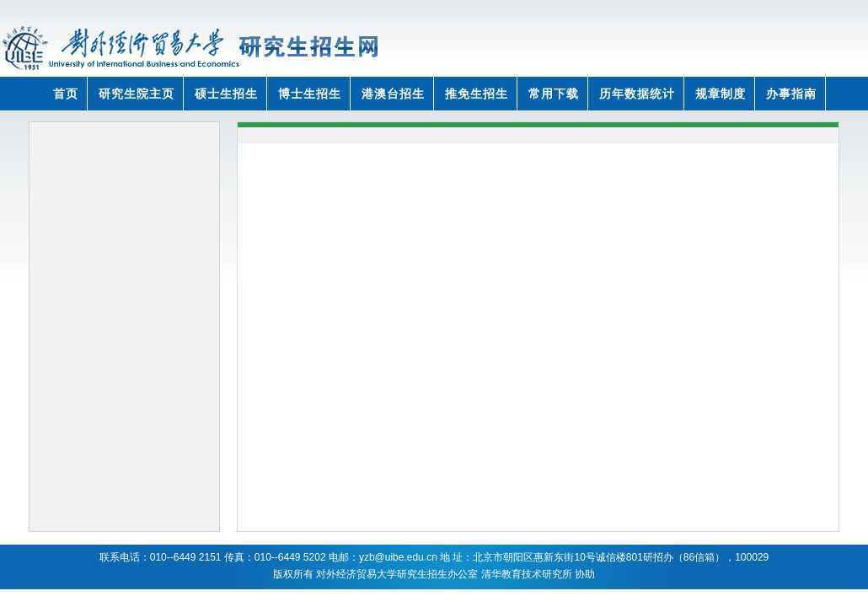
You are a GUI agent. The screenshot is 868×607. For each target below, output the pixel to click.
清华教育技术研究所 (527, 574)
